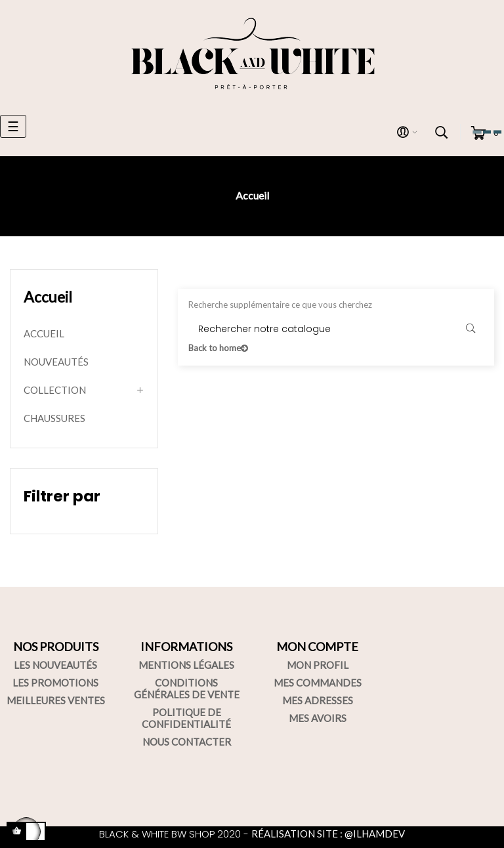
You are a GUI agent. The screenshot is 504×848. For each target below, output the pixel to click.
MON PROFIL (318, 665)
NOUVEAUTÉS (56, 362)
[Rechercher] (336, 329)
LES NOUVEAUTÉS (55, 665)
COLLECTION (55, 390)
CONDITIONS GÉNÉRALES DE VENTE (187, 689)
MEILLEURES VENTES (56, 700)
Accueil (48, 297)
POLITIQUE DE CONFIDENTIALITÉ (186, 718)
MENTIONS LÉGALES (186, 665)
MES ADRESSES (318, 700)
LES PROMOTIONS (55, 683)
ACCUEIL (44, 333)
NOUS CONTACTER (187, 742)
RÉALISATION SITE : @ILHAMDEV (328, 834)
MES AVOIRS (318, 718)
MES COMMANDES (318, 683)
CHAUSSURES (54, 418)
